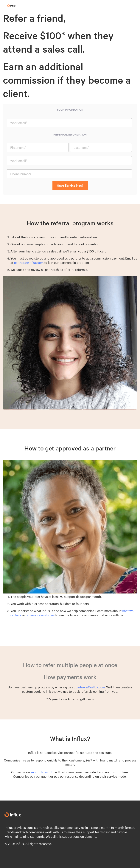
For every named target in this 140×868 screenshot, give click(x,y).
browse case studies (40, 615)
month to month (43, 772)
